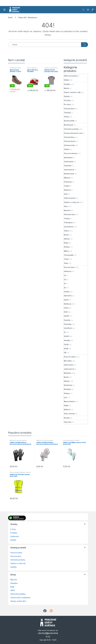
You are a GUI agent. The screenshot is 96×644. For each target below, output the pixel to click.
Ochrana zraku (69, 145)
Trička (66, 259)
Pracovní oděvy (70, 357)
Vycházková (69, 227)
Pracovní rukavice (71, 153)
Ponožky (67, 100)
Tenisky (67, 218)
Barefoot (67, 210)
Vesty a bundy (69, 414)
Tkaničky (67, 113)
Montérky (68, 373)
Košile (66, 243)
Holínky (67, 292)
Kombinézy (68, 385)
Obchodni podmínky (18, 594)
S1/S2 (66, 312)
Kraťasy (67, 247)
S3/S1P (66, 316)
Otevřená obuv (70, 214)
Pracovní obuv (69, 267)
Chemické (68, 166)
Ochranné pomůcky (71, 129)
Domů (10, 17)
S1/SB (66, 349)
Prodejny (14, 533)
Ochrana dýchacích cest (73, 133)
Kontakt (13, 540)
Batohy (67, 88)
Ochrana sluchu (70, 141)
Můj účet (14, 580)
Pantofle (67, 320)
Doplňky (67, 84)
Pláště (66, 405)
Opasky (67, 96)
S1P (65, 353)
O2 (65, 280)
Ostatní (66, 149)
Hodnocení (15, 536)
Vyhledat (83, 10)
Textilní (67, 186)
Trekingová (68, 222)
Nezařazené (69, 125)
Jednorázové (69, 170)
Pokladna (14, 583)
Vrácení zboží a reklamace (20, 598)
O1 (65, 275)
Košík (12, 587)
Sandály (67, 340)
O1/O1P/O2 (68, 328)
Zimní (66, 194)
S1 (65, 284)
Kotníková (13, 68)
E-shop (13, 529)
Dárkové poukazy (71, 76)
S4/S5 (66, 300)
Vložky (67, 117)
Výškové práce (70, 198)
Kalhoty (67, 239)
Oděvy (66, 231)
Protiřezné (68, 182)
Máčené (67, 178)
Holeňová (68, 271)
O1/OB (66, 345)
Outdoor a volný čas (32, 68)
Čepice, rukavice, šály (72, 92)
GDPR (13, 590)
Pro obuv (67, 104)
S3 (65, 288)
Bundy (66, 235)
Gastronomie (69, 365)
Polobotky (68, 324)
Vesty (66, 263)
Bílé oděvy (68, 361)
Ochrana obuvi (69, 109)
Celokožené (69, 162)
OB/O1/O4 (68, 296)
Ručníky (67, 418)
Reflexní (67, 409)
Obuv (29, 68)
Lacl (65, 397)
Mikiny (66, 251)
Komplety (67, 389)
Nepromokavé (69, 401)
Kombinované (69, 174)
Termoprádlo (69, 255)
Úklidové (67, 190)
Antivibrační (68, 158)
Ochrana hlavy (69, 137)
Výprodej (67, 422)
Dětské (67, 80)
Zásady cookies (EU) (18, 601)
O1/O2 (19, 68)
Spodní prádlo (69, 121)
